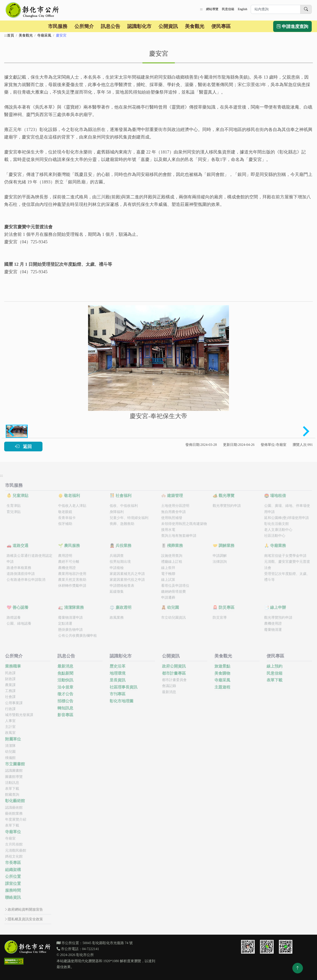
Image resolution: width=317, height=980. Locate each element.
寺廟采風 (44, 35)
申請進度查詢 (292, 26)
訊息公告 (111, 26)
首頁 (11, 35)
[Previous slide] (12, 431)
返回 (23, 447)
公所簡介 (84, 26)
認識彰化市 (139, 26)
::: (201, 9)
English (242, 9)
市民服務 (58, 26)
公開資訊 (168, 26)
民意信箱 (228, 9)
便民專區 (221, 26)
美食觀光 (195, 26)
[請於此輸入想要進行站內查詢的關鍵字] (276, 9)
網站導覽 (212, 9)
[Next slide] (305, 431)
